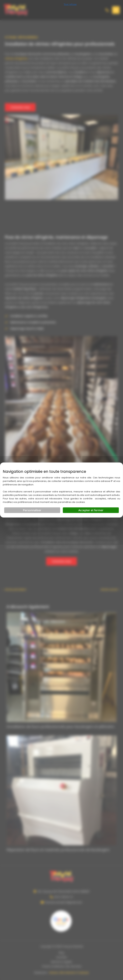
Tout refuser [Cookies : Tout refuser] (70, 4)
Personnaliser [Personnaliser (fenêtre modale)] (32, 510)
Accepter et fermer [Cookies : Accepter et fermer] (91, 510)
